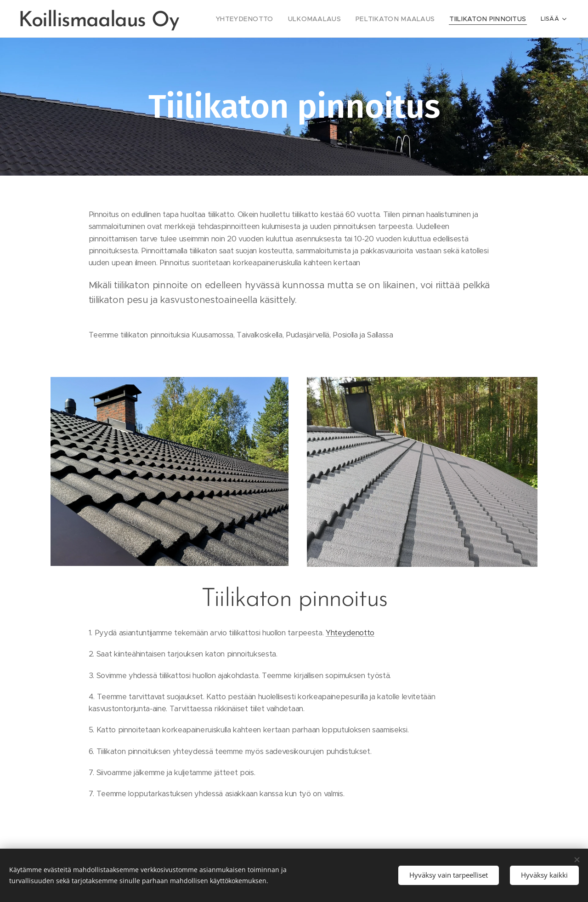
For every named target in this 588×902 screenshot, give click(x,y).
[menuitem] (270, 19)
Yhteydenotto (350, 633)
